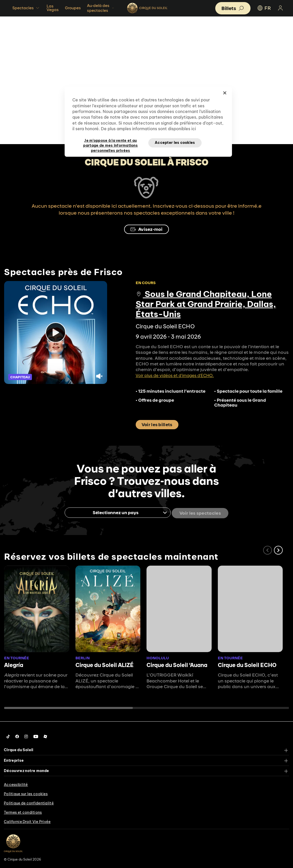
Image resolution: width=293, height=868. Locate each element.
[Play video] (56, 332)
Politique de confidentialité (29, 802)
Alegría (14, 664)
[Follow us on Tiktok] (8, 736)
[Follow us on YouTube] (36, 736)
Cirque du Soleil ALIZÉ (105, 664)
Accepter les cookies (175, 143)
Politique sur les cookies (26, 793)
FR (264, 8)
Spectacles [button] (26, 8)
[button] (278, 549)
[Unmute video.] (100, 377)
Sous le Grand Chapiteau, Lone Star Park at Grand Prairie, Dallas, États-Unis (206, 304)
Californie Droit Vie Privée (27, 821)
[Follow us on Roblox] (45, 736)
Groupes (73, 8)
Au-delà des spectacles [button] (101, 8)
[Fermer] (225, 93)
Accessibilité (16, 784)
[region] (148, 122)
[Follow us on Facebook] (17, 736)
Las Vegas (53, 8)
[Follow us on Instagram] (26, 736)
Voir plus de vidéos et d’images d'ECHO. (175, 375)
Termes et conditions (23, 811)
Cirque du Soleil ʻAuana (177, 664)
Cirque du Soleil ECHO (247, 664)
